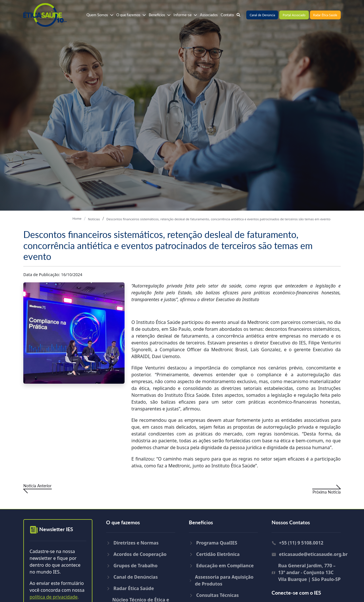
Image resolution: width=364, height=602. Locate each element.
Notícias (94, 219)
